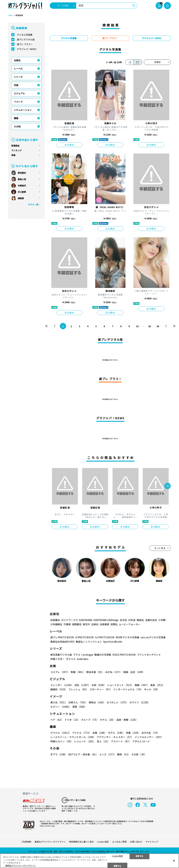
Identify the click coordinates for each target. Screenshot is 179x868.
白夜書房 (104, 624)
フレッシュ (78, 689)
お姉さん (78, 702)
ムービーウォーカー (130, 624)
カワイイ (140, 702)
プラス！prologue (83, 655)
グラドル (61, 733)
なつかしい (117, 702)
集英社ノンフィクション (89, 642)
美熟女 (97, 702)
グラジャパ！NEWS (27, 49)
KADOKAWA (86, 620)
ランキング (16, 150)
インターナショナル (128, 689)
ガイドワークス (70, 620)
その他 (17, 126)
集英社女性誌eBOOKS (62, 642)
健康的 (59, 689)
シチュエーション (23, 110)
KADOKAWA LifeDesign (106, 620)
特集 (13, 155)
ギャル (152, 689)
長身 (157, 685)
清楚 (79, 707)
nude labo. (83, 659)
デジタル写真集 (25, 35)
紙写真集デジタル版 (61, 655)
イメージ (18, 102)
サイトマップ (152, 842)
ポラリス (71, 659)
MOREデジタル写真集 (127, 637)
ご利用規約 (26, 842)
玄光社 (123, 620)
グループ (90, 720)
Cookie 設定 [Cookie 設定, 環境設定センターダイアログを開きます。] (117, 856)
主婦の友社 (151, 620)
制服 (78, 672)
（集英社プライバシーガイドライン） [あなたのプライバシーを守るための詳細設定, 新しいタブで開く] (20, 866)
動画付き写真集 (103, 655)
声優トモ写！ (58, 659)
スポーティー (101, 689)
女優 (100, 733)
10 (137, 326)
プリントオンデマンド (149, 655)
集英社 (140, 620)
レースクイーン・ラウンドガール (73, 737)
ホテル (107, 720)
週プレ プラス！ (25, 44)
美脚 (142, 685)
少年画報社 (56, 624)
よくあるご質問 (119, 842)
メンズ (108, 754)
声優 (133, 733)
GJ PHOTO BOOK (105, 637)
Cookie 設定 (103, 842)
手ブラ (59, 754)
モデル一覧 (33, 204)
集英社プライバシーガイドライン (50, 842)
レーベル (18, 69)
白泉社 (95, 624)
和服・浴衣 (134, 672)
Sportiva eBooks (113, 642)
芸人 (103, 741)
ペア (57, 720)
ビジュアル (19, 93)
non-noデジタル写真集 (153, 637)
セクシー (61, 707)
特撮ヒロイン (62, 741)
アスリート (121, 741)
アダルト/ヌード (141, 741)
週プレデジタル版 (26, 39)
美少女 (59, 702)
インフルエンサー (149, 737)
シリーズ (18, 77)
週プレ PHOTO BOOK (62, 637)
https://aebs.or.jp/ (47, 826)
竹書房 (67, 624)
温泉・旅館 (127, 720)
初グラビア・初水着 (83, 754)
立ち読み (69, 145)
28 (149, 326)
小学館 (162, 620)
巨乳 (82, 685)
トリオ (72, 720)
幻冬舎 (132, 620)
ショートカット (120, 685)
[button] (168, 486)
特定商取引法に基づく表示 (81, 842)
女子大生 (150, 733)
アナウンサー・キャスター (115, 737)
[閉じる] (174, 861)
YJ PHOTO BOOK (84, 637)
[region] (89, 861)
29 (158, 326)
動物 (124, 754)
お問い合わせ (136, 842)
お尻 (99, 685)
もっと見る (160, 548)
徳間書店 (77, 624)
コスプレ (60, 672)
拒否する (139, 856)
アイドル (82, 733)
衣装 (16, 85)
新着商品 (15, 146)
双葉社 (114, 624)
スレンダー (62, 685)
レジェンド (85, 741)
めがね (114, 672)
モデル (116, 733)
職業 (16, 118)
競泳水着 (95, 672)
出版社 (17, 60)
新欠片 (86, 624)
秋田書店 (55, 620)
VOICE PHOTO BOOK (124, 655)
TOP (10, 15)
